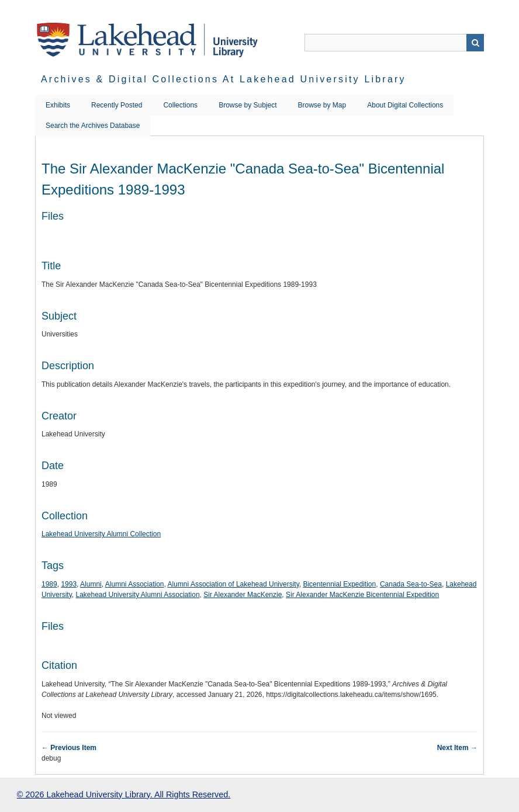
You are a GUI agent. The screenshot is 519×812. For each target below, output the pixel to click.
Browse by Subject (248, 105)
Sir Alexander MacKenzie (243, 595)
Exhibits (58, 105)
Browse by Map (322, 105)
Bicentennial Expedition (339, 584)
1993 (69, 584)
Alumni (91, 584)
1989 (49, 584)
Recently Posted (117, 105)
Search (475, 43)
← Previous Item (69, 748)
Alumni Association (135, 584)
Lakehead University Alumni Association (137, 595)
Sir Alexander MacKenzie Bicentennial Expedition (362, 595)
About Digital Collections (405, 105)
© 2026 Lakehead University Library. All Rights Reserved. (124, 794)
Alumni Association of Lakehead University (233, 584)
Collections (180, 105)
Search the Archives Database (93, 126)
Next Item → (457, 748)
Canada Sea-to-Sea (411, 584)
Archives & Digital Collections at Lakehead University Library (224, 79)
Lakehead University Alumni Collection (101, 534)
